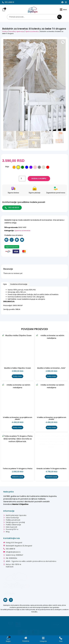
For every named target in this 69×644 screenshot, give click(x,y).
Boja (7, 167)
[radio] (14, 167)
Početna (5, 31)
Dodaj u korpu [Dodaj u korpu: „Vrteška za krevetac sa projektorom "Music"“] (17, 427)
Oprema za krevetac (32, 31)
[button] (6, 240)
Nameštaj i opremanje (16, 31)
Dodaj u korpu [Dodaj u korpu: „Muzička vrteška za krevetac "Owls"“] (52, 376)
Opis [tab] (5, 284)
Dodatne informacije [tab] (19, 284)
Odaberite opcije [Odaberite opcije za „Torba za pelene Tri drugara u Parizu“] (18, 477)
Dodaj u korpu (39, 179)
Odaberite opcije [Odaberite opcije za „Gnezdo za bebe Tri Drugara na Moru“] (51, 477)
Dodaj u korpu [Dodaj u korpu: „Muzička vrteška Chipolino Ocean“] (17, 376)
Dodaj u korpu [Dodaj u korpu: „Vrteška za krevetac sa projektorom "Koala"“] (52, 427)
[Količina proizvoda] (22, 179)
